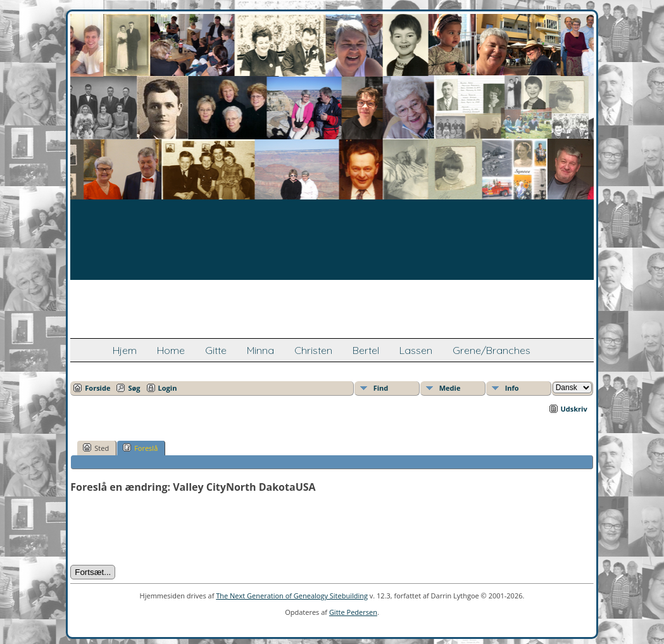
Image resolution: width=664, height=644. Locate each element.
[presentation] (166, 529)
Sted (96, 448)
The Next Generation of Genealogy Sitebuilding (292, 596)
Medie (450, 388)
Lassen (416, 350)
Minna (260, 350)
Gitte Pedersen (353, 612)
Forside (97, 388)
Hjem (125, 350)
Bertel (366, 350)
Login (168, 388)
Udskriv (574, 409)
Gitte (216, 350)
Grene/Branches (492, 350)
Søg (134, 388)
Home (171, 350)
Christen (313, 350)
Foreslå (140, 448)
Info (512, 388)
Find (381, 388)
